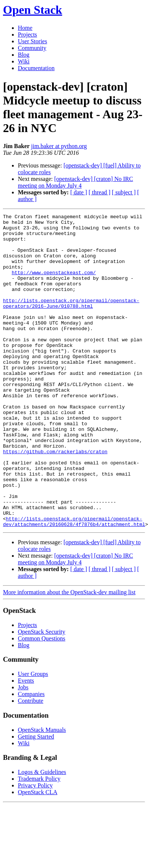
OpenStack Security (42, 694)
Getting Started (36, 799)
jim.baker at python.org (59, 146)
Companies (31, 757)
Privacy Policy (35, 848)
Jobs (23, 750)
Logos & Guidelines (42, 835)
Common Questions (42, 701)
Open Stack (33, 10)
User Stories (33, 41)
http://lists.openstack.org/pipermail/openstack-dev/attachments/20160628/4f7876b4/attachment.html (74, 583)
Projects (28, 35)
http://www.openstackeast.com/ (54, 285)
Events (26, 743)
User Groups (33, 737)
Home (25, 28)
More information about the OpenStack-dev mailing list (69, 655)
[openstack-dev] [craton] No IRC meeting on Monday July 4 (75, 182)
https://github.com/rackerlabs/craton (55, 499)
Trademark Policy (39, 841)
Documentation (36, 68)
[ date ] (79, 192)
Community (32, 48)
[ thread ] (99, 192)
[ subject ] (124, 192)
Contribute (30, 763)
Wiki (24, 61)
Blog (24, 55)
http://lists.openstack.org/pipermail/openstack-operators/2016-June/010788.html (71, 322)
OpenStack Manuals (42, 792)
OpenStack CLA (38, 855)
